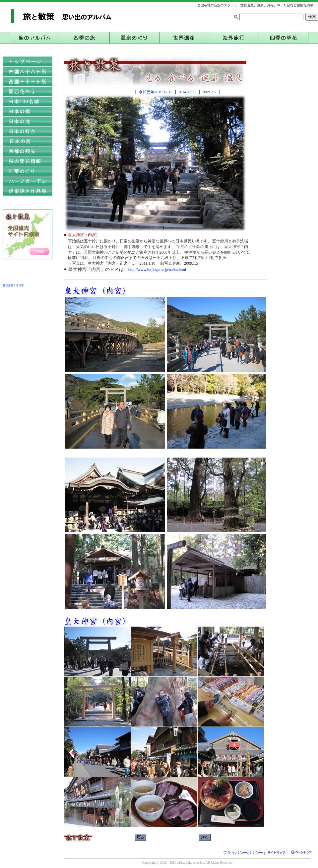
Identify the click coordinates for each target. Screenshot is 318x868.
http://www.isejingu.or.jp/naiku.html (157, 270)
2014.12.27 (187, 92)
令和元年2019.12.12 (156, 92)
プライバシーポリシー (243, 853)
